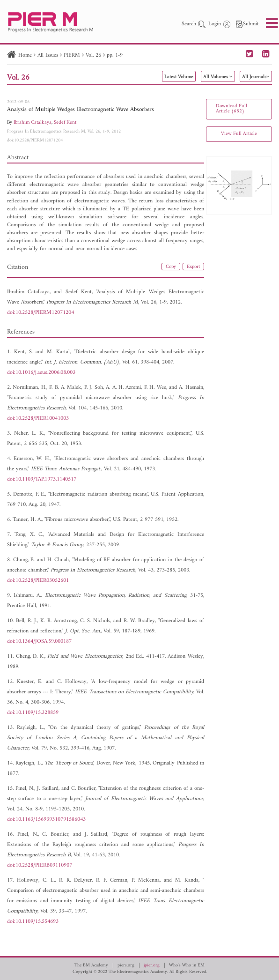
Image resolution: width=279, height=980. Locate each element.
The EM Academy (91, 965)
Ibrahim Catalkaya (33, 122)
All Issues (48, 56)
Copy (171, 267)
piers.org (126, 965)
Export (193, 267)
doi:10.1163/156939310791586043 (46, 820)
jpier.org (152, 965)
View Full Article (239, 134)
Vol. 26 (93, 56)
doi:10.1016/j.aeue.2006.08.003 (41, 373)
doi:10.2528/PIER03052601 (38, 581)
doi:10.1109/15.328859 (33, 713)
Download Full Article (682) (231, 109)
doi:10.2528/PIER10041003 (38, 419)
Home (25, 56)
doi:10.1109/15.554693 (33, 922)
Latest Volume (179, 77)
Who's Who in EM (187, 965)
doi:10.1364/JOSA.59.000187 (39, 642)
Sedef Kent (65, 122)
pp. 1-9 (115, 56)
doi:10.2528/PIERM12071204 (35, 140)
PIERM (72, 56)
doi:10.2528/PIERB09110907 (40, 865)
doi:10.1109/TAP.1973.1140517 (42, 479)
